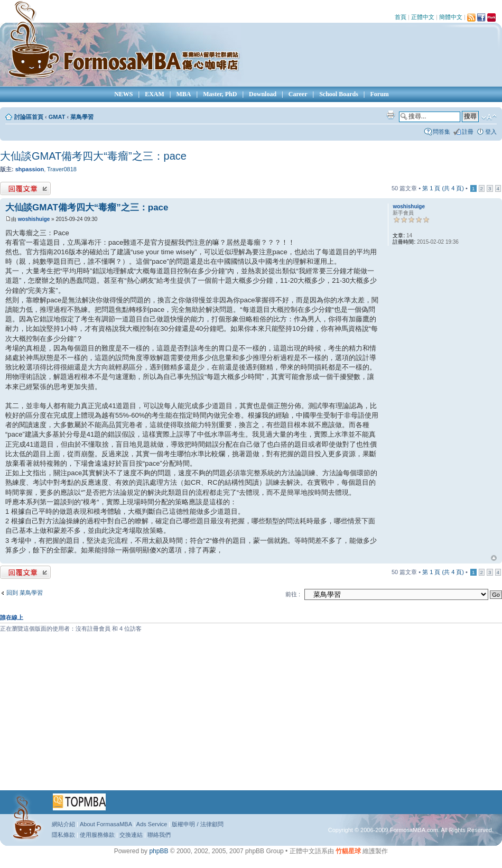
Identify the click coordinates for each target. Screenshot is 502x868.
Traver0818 (62, 169)
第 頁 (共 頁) (443, 188)
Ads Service (152, 824)
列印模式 (391, 115)
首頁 (401, 17)
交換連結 (131, 835)
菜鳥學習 (82, 117)
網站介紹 (63, 824)
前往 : (293, 594)
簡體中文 (451, 17)
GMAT (57, 117)
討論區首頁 (29, 117)
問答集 (441, 132)
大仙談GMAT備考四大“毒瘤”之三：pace (93, 156)
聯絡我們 (159, 835)
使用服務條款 (97, 835)
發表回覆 (25, 188)
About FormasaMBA (106, 824)
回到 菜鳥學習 (25, 593)
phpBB (159, 851)
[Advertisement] (232, 715)
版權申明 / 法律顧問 (197, 824)
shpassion (30, 169)
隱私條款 (63, 835)
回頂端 (494, 558)
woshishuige (34, 219)
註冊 (468, 132)
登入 (491, 132)
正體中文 (423, 17)
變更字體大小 (489, 117)
